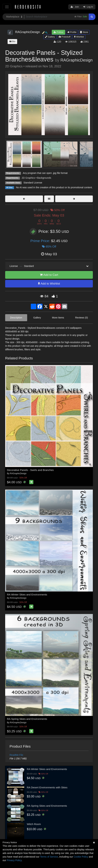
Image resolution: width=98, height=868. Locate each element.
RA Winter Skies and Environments (27, 595)
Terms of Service (49, 857)
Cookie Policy (81, 857)
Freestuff (65, 37)
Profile (72, 32)
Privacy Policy (14, 860)
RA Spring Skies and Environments (27, 719)
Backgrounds (44, 178)
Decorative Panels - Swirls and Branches (30, 470)
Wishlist (79, 37)
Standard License (33, 183)
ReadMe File (16, 755)
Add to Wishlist (49, 284)
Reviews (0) (81, 318)
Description (16, 318)
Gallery (50, 37)
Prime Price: (41, 241)
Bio (12, 41)
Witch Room (34, 824)
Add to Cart (49, 275)
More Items (58, 318)
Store (84, 32)
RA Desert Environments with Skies (47, 787)
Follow (58, 32)
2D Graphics (28, 178)
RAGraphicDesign (76, 60)
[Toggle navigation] (7, 7)
